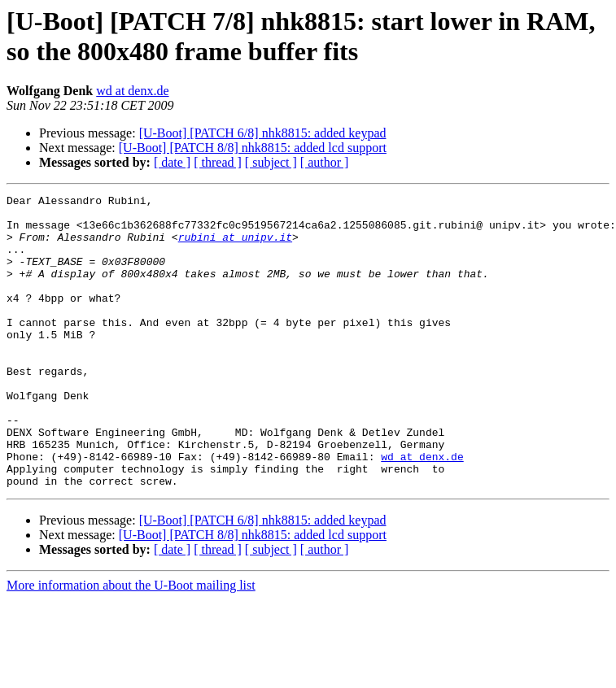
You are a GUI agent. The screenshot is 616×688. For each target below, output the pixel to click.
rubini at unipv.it (235, 246)
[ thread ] (218, 162)
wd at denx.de (132, 91)
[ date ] (172, 162)
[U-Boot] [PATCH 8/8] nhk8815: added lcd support (253, 148)
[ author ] (325, 162)
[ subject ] (271, 162)
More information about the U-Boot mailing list (131, 644)
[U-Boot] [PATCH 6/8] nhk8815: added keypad (263, 133)
